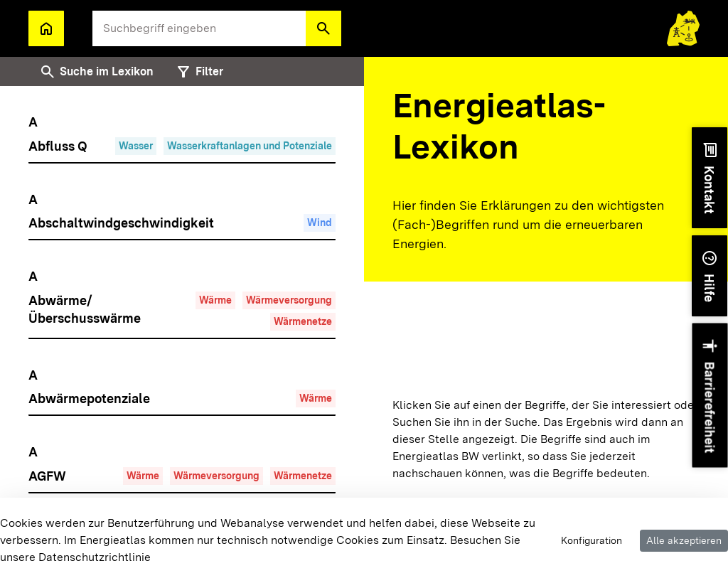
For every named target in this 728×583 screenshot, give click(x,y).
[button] (323, 28)
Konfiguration (591, 540)
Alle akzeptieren (684, 540)
